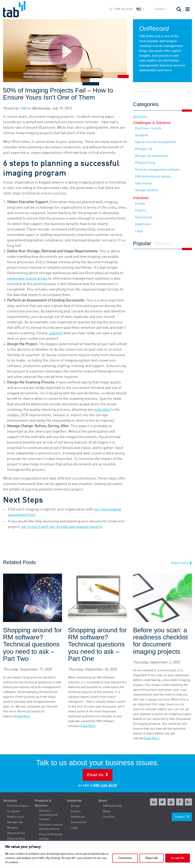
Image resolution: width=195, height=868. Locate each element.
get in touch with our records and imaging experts (62, 527)
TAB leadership (112, 806)
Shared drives (16, 833)
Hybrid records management (155, 142)
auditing (56, 333)
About (103, 801)
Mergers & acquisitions (152, 156)
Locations (109, 817)
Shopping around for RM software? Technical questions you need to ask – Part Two (32, 644)
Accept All (178, 858)
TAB (23, 108)
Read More (22, 716)
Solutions (10, 801)
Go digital (142, 135)
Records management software (157, 170)
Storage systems (147, 190)
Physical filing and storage (50, 837)
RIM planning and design (153, 177)
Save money (143, 184)
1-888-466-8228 (123, 9)
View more (182, 563)
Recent (163, 244)
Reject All (152, 858)
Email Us (95, 775)
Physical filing (145, 163)
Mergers (13, 828)
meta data (102, 410)
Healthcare (143, 224)
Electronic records (148, 128)
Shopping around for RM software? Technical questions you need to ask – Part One (97, 644)
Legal (139, 231)
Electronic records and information (51, 827)
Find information (18, 806)
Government (144, 218)
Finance (141, 211)
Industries (74, 801)
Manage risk (144, 149)
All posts (140, 117)
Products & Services (43, 803)
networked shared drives (27, 279)
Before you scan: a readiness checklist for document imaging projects (160, 641)
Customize (125, 858)
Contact (159, 9)
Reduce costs (16, 817)
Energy (140, 204)
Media (106, 811)
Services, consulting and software (48, 815)
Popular (142, 244)
